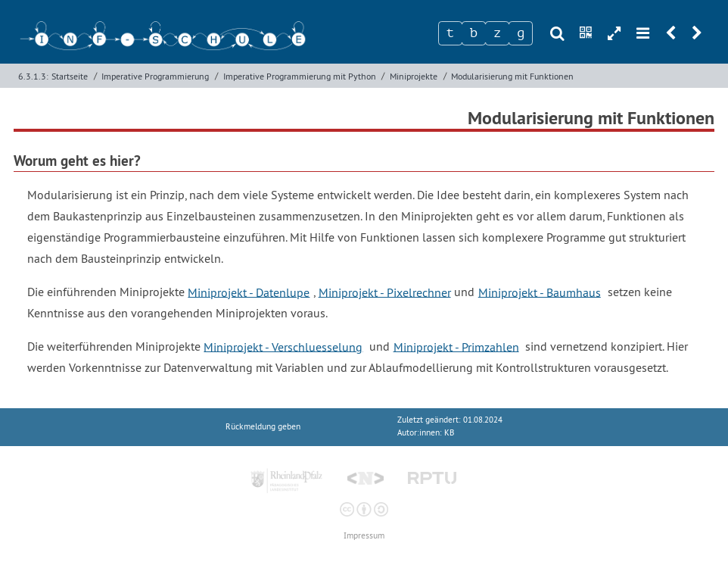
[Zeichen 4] (521, 33)
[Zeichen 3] (497, 33)
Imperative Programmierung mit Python (300, 76)
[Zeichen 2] (474, 33)
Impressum (364, 536)
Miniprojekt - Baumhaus (540, 292)
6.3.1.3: (33, 76)
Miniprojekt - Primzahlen (456, 346)
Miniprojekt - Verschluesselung (283, 346)
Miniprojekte (414, 76)
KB (449, 433)
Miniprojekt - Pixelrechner (385, 292)
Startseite (70, 76)
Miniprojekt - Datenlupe (249, 292)
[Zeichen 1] (450, 33)
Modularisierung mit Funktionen (512, 76)
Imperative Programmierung (155, 76)
